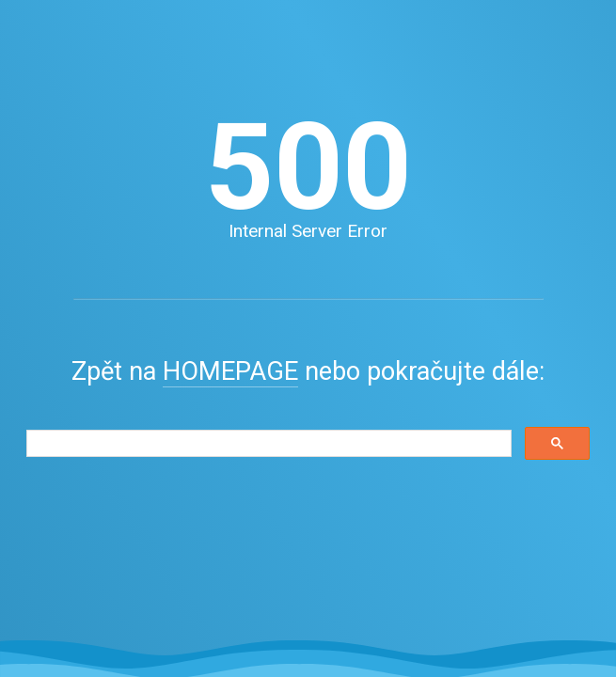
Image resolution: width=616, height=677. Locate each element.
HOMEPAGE (230, 371)
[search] (267, 444)
